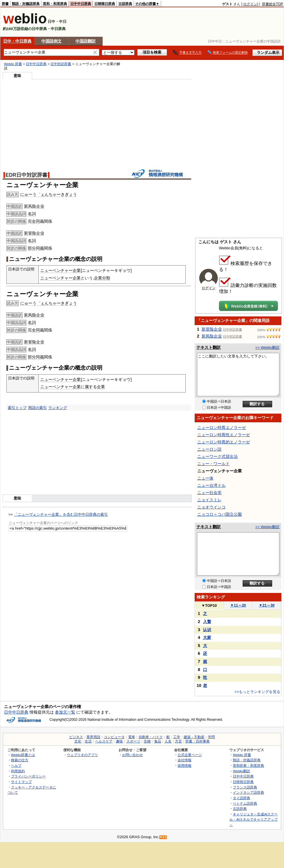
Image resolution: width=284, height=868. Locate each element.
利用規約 (18, 771)
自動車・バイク (151, 737)
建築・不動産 (194, 737)
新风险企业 (34, 206)
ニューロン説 (209, 449)
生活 (88, 741)
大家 (207, 637)
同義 (40, 248)
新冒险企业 (34, 233)
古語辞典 (125, 4)
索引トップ (17, 408)
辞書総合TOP (273, 4)
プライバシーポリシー (28, 776)
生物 (147, 741)
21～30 (267, 605)
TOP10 (209, 606)
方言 (178, 741)
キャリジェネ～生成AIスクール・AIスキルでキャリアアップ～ (253, 819)
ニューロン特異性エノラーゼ (224, 435)
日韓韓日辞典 (105, 4)
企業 (98, 278)
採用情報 (185, 765)
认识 (207, 630)
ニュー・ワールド (213, 464)
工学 (177, 737)
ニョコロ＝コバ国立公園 (220, 514)
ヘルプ (16, 765)
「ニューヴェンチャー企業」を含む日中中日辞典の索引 (61, 514)
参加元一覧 (65, 712)
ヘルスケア (104, 741)
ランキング (58, 408)
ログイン (250, 4)
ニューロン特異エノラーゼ (222, 427)
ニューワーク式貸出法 (217, 456)
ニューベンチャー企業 (60, 270)
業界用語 (93, 737)
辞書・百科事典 (198, 741)
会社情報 (185, 760)
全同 (36, 221)
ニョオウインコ (211, 507)
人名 (168, 741)
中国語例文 (51, 41)
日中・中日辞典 (17, 41)
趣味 (119, 741)
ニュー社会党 (209, 493)
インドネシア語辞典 (248, 792)
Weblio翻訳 (241, 771)
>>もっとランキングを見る (257, 692)
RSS (163, 837)
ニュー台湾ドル (211, 485)
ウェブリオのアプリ (82, 755)
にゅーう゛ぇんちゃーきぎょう (49, 194)
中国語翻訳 (86, 41)
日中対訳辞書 (61, 64)
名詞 (32, 214)
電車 (132, 737)
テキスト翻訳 (209, 347)
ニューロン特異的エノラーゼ (224, 442)
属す (89, 387)
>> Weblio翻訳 (268, 348)
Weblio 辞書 (13, 64)
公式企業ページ (190, 755)
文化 (78, 741)
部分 (32, 248)
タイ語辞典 (241, 798)
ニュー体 (205, 478)
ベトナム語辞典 (245, 803)
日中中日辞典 (81, 4)
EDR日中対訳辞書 (26, 175)
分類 (106, 278)
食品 (158, 741)
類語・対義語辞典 (26, 4)
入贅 (207, 622)
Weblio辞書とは (23, 755)
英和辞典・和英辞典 (248, 765)
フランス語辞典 (245, 787)
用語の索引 (37, 408)
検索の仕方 (20, 760)
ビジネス (76, 737)
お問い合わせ (132, 755)
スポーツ (133, 741)
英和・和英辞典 (55, 4)
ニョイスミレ (209, 500)
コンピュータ (114, 737)
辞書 (5, 4)
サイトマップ (21, 782)
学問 (211, 737)
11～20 (238, 605)
